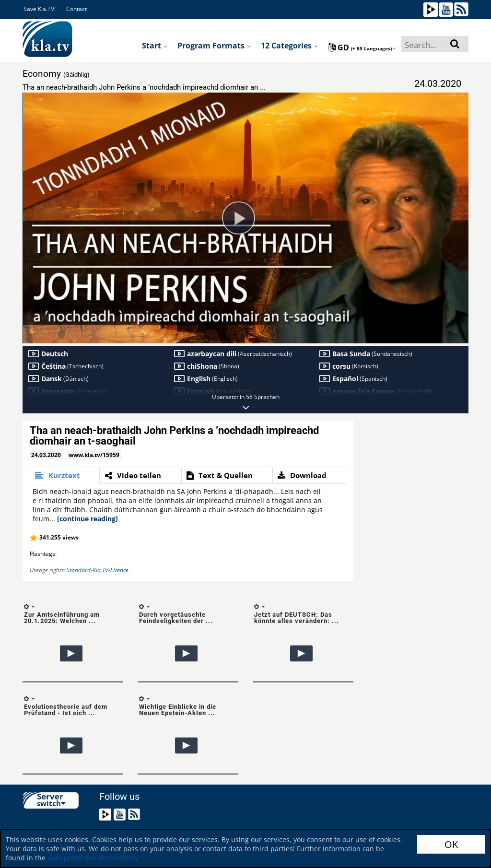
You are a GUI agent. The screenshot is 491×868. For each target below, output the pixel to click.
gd (362, 47)
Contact (76, 9)
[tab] (65, 475)
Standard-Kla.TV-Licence (98, 570)
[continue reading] (88, 519)
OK (451, 844)
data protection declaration (91, 858)
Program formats (214, 46)
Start (155, 46)
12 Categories (290, 46)
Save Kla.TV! (40, 9)
